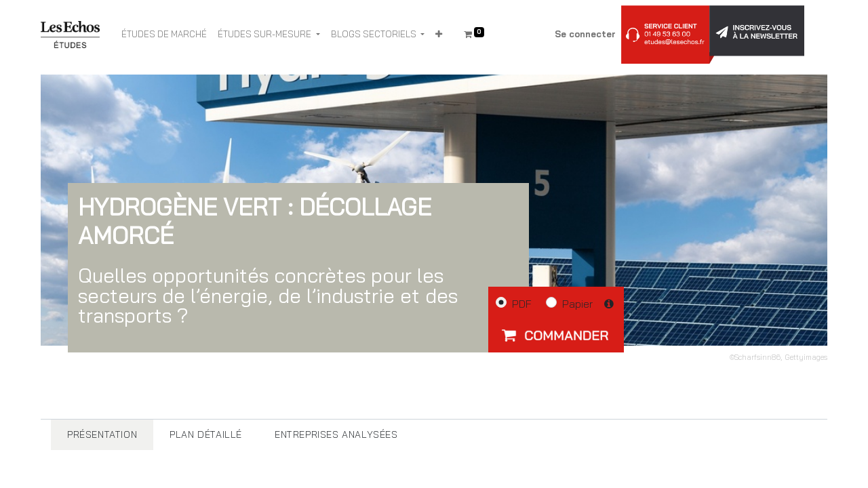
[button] (439, 35)
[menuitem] (164, 35)
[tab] (102, 435)
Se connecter (585, 34)
